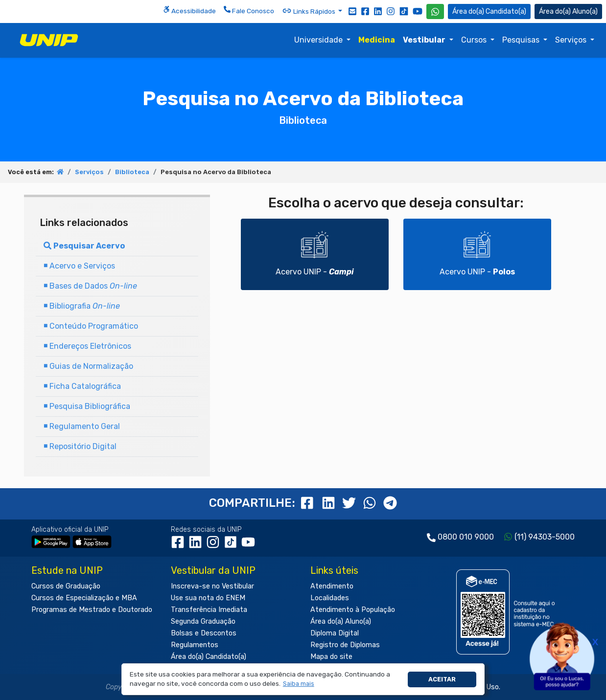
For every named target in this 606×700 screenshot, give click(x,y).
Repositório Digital (80, 446)
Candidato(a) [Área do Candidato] (489, 11)
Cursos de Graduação (66, 586)
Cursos (475, 40)
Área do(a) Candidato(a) (209, 657)
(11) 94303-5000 (545, 537)
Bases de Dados (90, 286)
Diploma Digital (335, 633)
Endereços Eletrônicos (87, 346)
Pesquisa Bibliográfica (87, 406)
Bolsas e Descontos (204, 633)
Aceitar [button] (442, 679)
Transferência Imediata (209, 610)
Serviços (572, 40)
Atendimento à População (353, 610)
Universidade (319, 40)
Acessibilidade (189, 10)
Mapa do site (331, 657)
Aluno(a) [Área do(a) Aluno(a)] (568, 11)
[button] (298, 684)
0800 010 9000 (466, 537)
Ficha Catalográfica (82, 386)
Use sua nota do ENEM (208, 598)
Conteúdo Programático (91, 326)
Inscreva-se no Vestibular (212, 586)
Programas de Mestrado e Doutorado (92, 610)
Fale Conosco (249, 10)
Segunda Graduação (203, 621)
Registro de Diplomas (345, 645)
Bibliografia (82, 306)
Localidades (330, 598)
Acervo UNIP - (315, 254)
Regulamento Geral (82, 426)
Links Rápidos (309, 11)
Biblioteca (132, 172)
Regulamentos (195, 645)
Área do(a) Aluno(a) (341, 621)
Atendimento (332, 586)
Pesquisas (522, 40)
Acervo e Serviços (79, 266)
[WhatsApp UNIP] (435, 11)
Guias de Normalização (88, 366)
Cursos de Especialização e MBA (84, 598)
